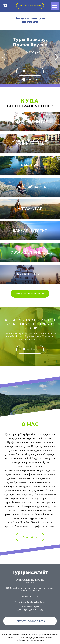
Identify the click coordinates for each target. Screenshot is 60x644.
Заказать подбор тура (30, 6)
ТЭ (5, 6)
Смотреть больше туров (30, 294)
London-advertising (36, 602)
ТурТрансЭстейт (30, 573)
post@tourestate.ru (30, 597)
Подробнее (30, 71)
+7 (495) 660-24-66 (30, 610)
